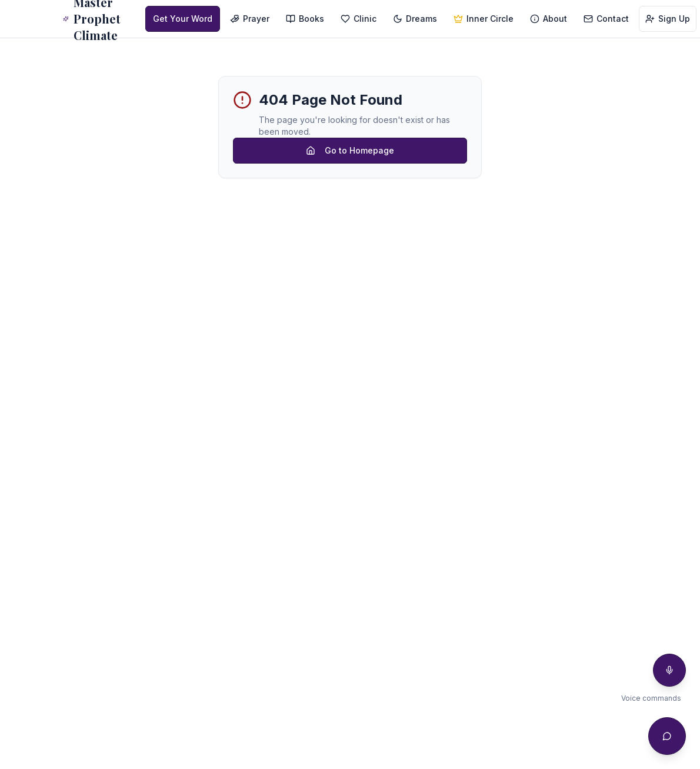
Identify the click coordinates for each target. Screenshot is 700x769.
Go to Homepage (350, 150)
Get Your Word (183, 19)
